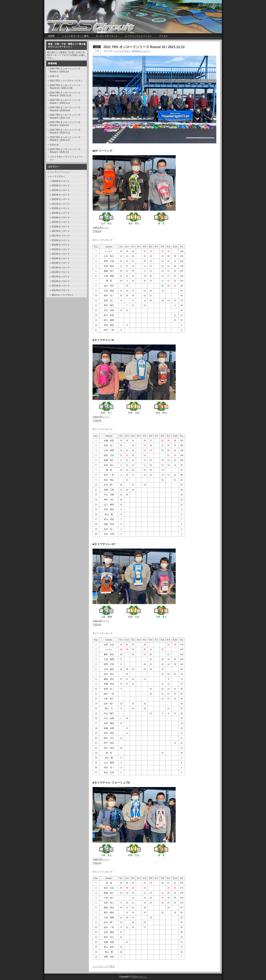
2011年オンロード (61, 286)
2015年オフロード (61, 254)
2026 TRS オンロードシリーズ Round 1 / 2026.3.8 (65, 70)
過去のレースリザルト (63, 295)
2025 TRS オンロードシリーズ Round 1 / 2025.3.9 (65, 151)
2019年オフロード (61, 218)
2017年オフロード (61, 236)
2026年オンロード (61, 181)
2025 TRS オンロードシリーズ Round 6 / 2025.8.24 (65, 109)
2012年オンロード (61, 277)
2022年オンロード (61, 199)
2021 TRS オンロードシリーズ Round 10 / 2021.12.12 (144, 47)
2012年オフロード (61, 281)
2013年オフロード (61, 272)
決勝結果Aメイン (101, 228)
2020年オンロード (61, 208)
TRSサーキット (139, 977)
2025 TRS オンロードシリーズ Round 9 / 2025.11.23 (65, 94)
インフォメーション (60, 172)
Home (51, 36)
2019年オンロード (61, 213)
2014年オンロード (61, 258)
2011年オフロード (61, 290)
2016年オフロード (61, 245)
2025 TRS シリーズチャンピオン (66, 81)
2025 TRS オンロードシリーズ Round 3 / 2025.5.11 (65, 131)
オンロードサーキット (107, 36)
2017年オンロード (61, 231)
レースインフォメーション (139, 36)
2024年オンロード (61, 190)
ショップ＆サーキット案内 (75, 36)
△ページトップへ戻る (104, 966)
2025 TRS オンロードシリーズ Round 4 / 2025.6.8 (65, 124)
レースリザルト (58, 176)
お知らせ (54, 76)
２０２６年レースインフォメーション (66, 158)
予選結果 (97, 231)
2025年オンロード (61, 186)
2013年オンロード (61, 268)
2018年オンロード (61, 222)
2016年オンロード (61, 240)
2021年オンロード (61, 204)
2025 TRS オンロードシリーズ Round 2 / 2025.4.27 (65, 139)
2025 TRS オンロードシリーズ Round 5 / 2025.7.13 (65, 116)
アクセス (163, 36)
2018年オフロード (61, 227)
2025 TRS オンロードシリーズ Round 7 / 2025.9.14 (65, 102)
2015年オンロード (61, 249)
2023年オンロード (61, 195)
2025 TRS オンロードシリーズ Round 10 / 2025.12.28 (65, 87)
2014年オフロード (61, 263)
